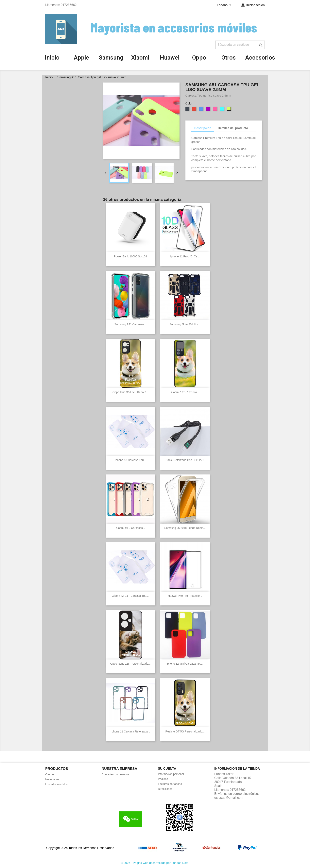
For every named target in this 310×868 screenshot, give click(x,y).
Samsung (111, 58)
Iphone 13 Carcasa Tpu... (130, 460)
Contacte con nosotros (115, 774)
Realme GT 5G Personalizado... (185, 731)
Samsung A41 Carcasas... (130, 324)
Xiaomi (140, 58)
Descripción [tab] (203, 128)
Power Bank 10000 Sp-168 (130, 256)
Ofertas (50, 774)
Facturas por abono (170, 784)
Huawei (170, 58)
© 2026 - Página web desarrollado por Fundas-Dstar (155, 863)
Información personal (171, 774)
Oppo (199, 58)
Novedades (52, 779)
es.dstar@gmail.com (229, 798)
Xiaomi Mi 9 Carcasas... (130, 528)
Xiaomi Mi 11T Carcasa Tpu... (130, 596)
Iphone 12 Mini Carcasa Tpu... (185, 664)
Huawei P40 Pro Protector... (185, 596)
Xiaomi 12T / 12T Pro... (185, 392)
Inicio (52, 58)
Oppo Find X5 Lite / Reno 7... (130, 392)
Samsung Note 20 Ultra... (185, 324)
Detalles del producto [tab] (233, 128)
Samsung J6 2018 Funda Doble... (185, 528)
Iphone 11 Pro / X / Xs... (185, 256)
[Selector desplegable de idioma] (225, 5)
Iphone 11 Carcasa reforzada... (130, 731)
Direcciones (165, 789)
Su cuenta (167, 769)
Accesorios (260, 58)
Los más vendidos (56, 784)
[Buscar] (240, 45)
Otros (229, 58)
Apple (81, 58)
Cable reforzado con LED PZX (185, 460)
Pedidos (163, 779)
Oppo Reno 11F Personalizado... (130, 664)
